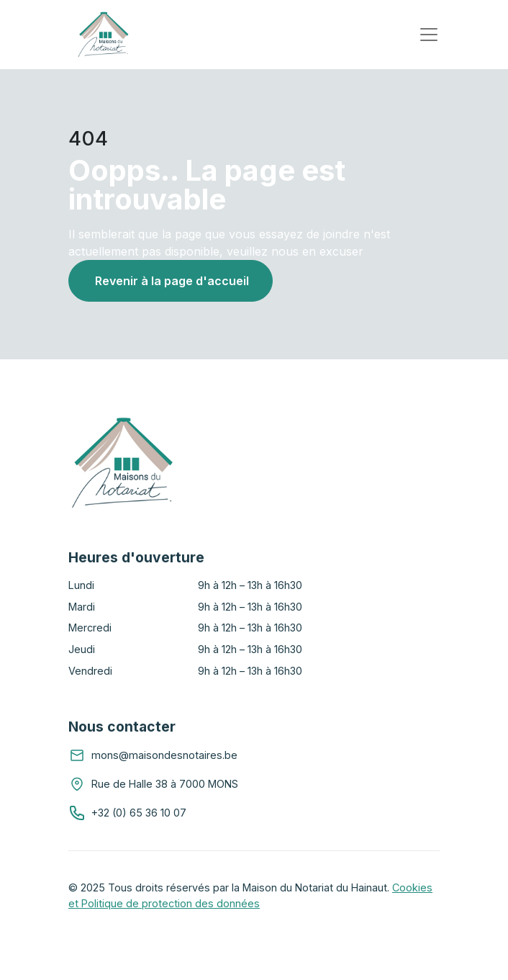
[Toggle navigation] (429, 35)
